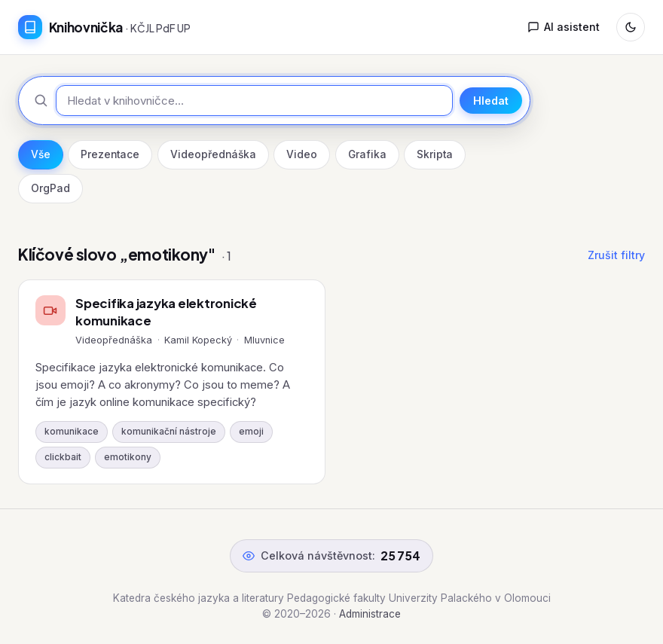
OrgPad (50, 188)
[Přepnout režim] (631, 27)
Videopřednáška (213, 154)
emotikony (128, 457)
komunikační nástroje (169, 432)
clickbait (63, 457)
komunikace (72, 432)
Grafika (367, 154)
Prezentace (110, 154)
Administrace (370, 614)
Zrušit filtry (616, 255)
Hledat (491, 101)
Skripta (435, 154)
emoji (251, 432)
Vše (41, 154)
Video (302, 154)
